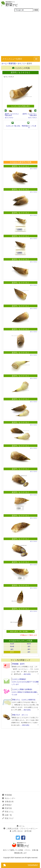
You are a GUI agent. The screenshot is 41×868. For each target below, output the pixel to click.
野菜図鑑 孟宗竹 (18, 664)
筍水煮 (12, 646)
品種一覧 (7, 815)
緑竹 (29, 652)
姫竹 (12, 649)
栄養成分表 (8, 802)
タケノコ (21, 64)
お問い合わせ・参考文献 (21, 831)
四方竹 (29, 644)
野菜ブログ (8, 818)
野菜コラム (8, 812)
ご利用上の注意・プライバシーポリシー (21, 829)
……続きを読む (26, 674)
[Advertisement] (20, 35)
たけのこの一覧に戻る (13, 126)
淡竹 (29, 646)
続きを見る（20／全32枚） (22, 631)
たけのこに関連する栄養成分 (22, 689)
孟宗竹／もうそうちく (21, 166)
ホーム (4, 64)
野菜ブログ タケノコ (20, 715)
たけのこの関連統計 (19, 679)
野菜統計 (7, 805)
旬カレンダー (9, 798)
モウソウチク (9, 118)
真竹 (29, 649)
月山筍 (12, 644)
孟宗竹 (12, 652)
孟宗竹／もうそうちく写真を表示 (12, 115)
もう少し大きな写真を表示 (20, 106)
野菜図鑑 (7, 795)
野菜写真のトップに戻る (29, 127)
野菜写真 (12, 64)
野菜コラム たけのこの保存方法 (24, 700)
